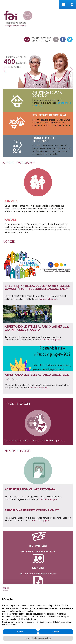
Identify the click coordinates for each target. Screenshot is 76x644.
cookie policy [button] (27, 611)
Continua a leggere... (48, 299)
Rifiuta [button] (20, 632)
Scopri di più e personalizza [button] (38, 638)
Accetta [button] (56, 632)
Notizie (9, 241)
